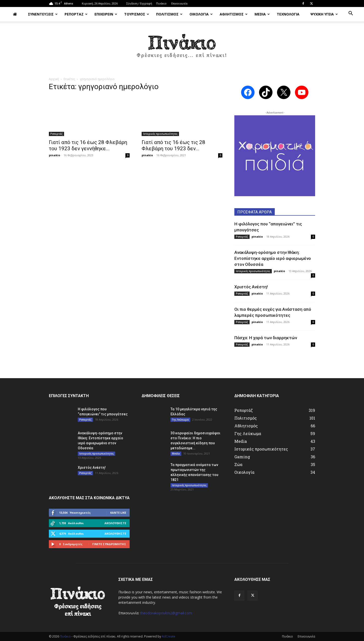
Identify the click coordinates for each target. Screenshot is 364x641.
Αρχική (54, 79)
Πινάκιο (161, 3)
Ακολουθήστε (115, 523)
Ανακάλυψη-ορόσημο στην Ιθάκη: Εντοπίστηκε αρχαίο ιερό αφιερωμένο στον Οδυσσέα (273, 258)
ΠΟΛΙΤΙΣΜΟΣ (169, 14)
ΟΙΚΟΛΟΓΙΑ (201, 14)
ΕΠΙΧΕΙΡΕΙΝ (106, 14)
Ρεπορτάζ (56, 134)
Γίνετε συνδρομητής (109, 544)
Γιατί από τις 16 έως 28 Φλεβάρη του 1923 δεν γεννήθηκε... (88, 145)
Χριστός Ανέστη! (251, 287)
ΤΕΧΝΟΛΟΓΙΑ (288, 14)
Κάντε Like (118, 513)
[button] (351, 14)
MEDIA (262, 14)
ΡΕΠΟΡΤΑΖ (76, 14)
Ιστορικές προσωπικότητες (160, 134)
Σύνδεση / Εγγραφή (139, 3)
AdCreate (169, 636)
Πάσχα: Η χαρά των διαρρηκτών (266, 338)
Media (176, 454)
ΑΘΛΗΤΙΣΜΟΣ (234, 14)
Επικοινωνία (179, 3)
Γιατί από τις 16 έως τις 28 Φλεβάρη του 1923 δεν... (173, 145)
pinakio (54, 155)
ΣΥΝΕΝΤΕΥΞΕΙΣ (43, 14)
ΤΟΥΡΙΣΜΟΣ (137, 14)
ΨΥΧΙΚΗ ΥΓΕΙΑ (324, 14)
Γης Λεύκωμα (180, 420)
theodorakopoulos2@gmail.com (166, 613)
